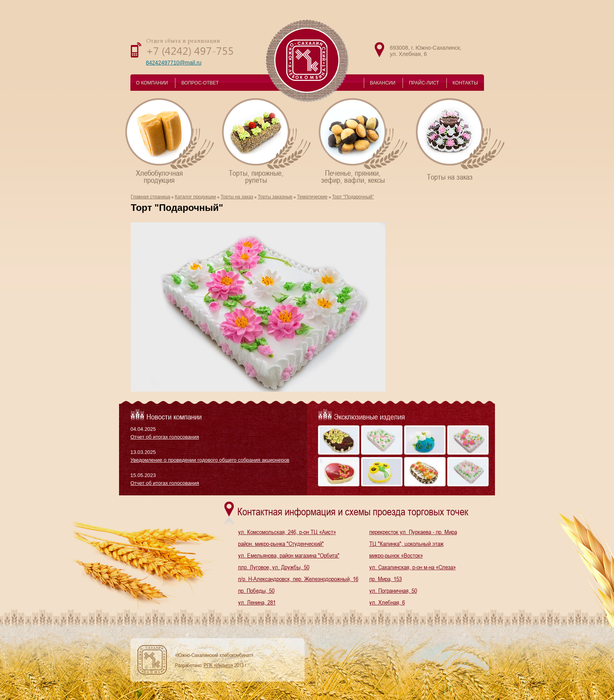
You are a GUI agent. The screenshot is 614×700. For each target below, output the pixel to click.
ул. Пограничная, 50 (393, 590)
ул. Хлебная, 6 (387, 602)
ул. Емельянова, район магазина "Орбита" (289, 555)
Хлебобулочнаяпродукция (170, 141)
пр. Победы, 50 (256, 590)
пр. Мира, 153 (386, 579)
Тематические (312, 197)
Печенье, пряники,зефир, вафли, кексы (364, 141)
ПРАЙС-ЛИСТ (424, 83)
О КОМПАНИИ (152, 83)
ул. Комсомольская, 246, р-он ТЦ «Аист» (287, 532)
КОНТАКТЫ (465, 83)
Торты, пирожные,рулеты (267, 141)
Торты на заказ (461, 139)
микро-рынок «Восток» (396, 555)
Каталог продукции (195, 197)
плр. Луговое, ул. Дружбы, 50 (274, 567)
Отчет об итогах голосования (165, 437)
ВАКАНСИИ (383, 83)
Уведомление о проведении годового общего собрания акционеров (210, 460)
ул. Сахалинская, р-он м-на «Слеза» (413, 567)
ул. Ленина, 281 (257, 602)
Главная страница (151, 197)
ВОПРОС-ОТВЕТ (200, 83)
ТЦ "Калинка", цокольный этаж (406, 543)
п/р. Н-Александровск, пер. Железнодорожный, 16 (298, 579)
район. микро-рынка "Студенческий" (281, 543)
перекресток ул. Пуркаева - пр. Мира (413, 532)
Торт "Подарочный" (353, 197)
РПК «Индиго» (218, 665)
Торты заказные (275, 197)
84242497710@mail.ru (174, 63)
